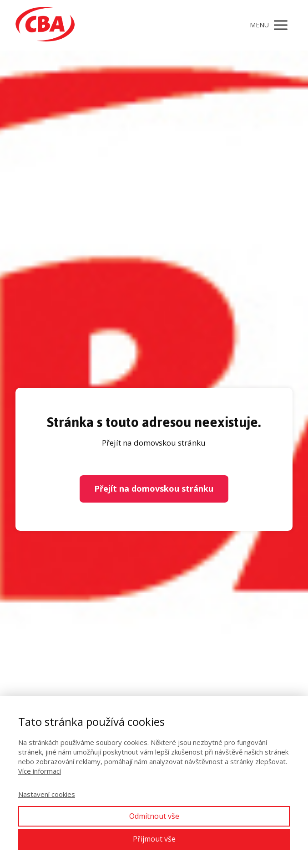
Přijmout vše (154, 839)
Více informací (40, 771)
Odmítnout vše (154, 816)
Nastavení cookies (47, 794)
